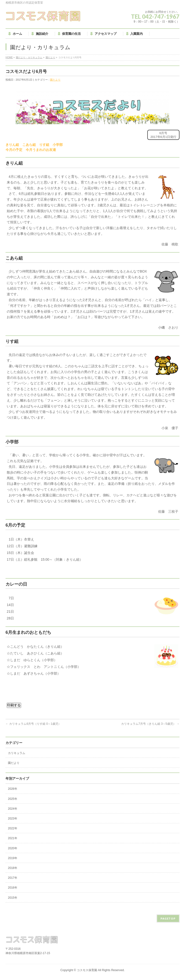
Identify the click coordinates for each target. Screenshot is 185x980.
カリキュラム (17, 753)
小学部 (58, 145)
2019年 (13, 858)
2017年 (13, 878)
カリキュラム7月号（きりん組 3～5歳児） (150, 724)
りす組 (44, 145)
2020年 (13, 848)
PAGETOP (168, 918)
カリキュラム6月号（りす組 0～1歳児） (33, 724)
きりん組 (12, 145)
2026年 (13, 789)
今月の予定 (14, 150)
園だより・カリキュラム (29, 57)
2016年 (13, 888)
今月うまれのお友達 (41, 150)
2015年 (13, 898)
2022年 (13, 828)
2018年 (13, 868)
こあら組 (29, 145)
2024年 (13, 809)
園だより (50, 57)
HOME (9, 57)
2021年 (13, 838)
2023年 (13, 819)
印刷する (14, 705)
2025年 (13, 799)
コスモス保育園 (87, 970)
